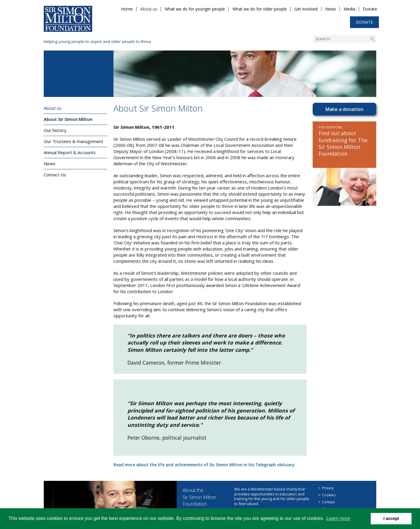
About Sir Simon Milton (68, 119)
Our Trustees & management (73, 141)
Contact (328, 502)
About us (149, 9)
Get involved (306, 9)
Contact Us (55, 175)
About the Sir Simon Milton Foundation (202, 497)
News (331, 9)
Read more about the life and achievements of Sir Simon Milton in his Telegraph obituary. (209, 464)
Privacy (328, 488)
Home (127, 9)
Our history (55, 130)
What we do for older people (260, 9)
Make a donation (344, 109)
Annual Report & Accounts (70, 152)
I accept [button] (391, 518)
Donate (370, 9)
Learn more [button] (338, 518)
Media (349, 9)
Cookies (329, 495)
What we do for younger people (195, 9)
